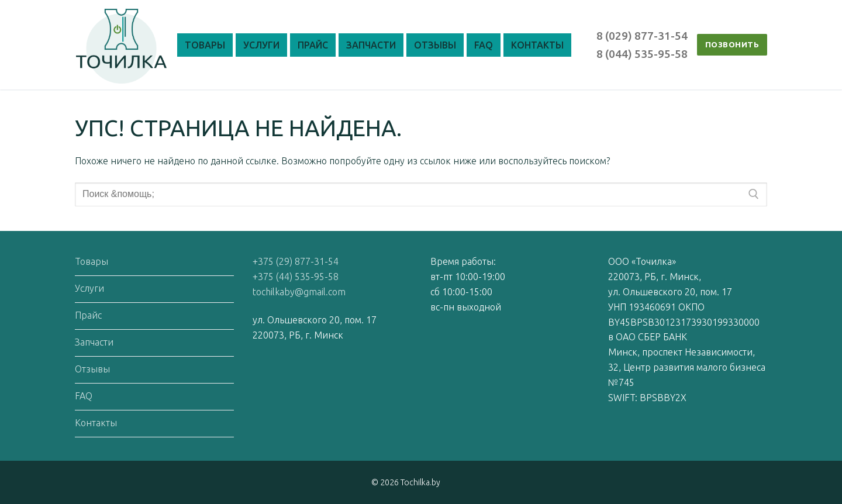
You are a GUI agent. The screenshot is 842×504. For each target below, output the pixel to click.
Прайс (88, 315)
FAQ (84, 396)
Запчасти (94, 342)
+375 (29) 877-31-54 (296, 261)
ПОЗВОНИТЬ (732, 44)
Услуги (89, 288)
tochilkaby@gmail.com (299, 292)
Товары (92, 261)
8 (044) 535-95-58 (642, 54)
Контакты (96, 423)
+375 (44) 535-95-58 (296, 277)
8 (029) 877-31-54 (642, 36)
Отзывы (92, 369)
